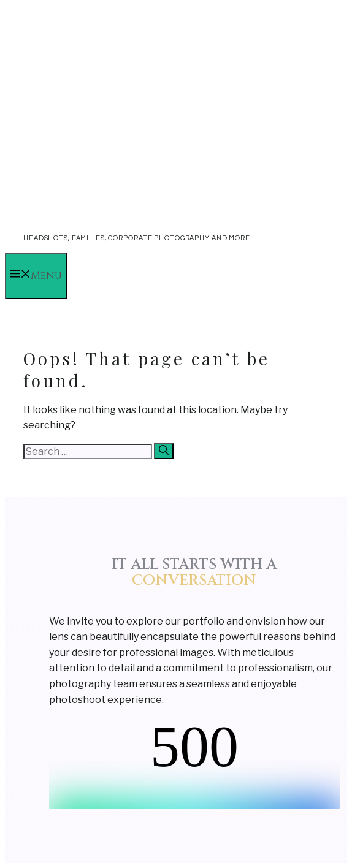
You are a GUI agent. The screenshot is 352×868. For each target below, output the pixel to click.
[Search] (164, 451)
